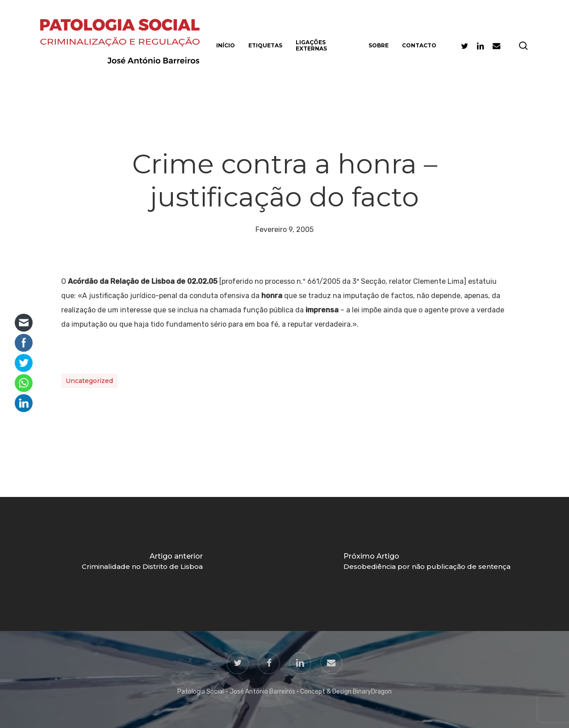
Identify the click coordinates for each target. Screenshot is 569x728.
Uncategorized (89, 381)
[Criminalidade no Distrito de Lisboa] (142, 564)
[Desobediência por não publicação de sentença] (427, 564)
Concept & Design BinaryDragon (346, 692)
